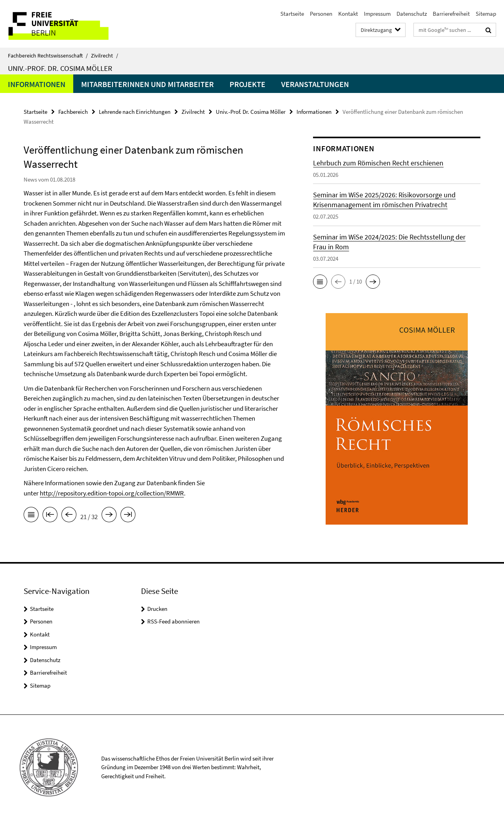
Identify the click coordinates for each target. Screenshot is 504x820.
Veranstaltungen (315, 84)
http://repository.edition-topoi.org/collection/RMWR (112, 493)
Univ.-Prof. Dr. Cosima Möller (60, 68)
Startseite (292, 14)
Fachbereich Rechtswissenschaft (48, 56)
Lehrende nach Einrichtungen (135, 112)
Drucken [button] (157, 609)
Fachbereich (73, 112)
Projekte (247, 84)
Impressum (377, 14)
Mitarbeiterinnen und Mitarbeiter (147, 84)
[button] (320, 282)
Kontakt (348, 14)
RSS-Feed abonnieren (173, 621)
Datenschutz (412, 14)
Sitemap (486, 14)
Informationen (37, 84)
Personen (321, 14)
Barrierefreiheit (451, 14)
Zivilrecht (105, 56)
